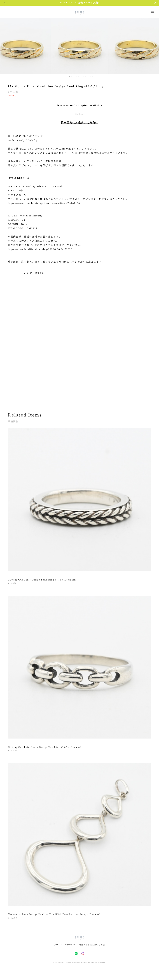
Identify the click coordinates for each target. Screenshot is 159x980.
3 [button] (72, 77)
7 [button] (81, 77)
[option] (79, 45)
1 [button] (67, 77)
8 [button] (83, 77)
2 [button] (69, 77)
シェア (28, 273)
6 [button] (79, 77)
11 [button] (90, 77)
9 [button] (86, 77)
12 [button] (93, 77)
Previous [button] (5, 45)
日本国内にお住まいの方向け (80, 123)
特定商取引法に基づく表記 (92, 945)
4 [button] (74, 77)
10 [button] (88, 77)
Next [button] (154, 45)
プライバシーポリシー (65, 945)
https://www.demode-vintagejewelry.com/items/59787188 (44, 203)
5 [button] (76, 77)
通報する (40, 273)
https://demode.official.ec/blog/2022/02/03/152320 (40, 249)
